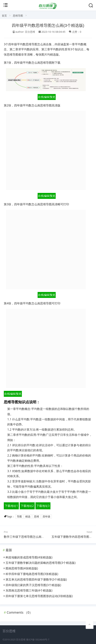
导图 (19, 516)
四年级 (46, 516)
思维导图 (18, 16)
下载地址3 (43, 506)
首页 (4, 16)
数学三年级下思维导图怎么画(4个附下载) (30, 537)
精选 (28, 516)
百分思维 (21, 640)
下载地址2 (27, 506)
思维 (37, 516)
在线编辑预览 (47, 97)
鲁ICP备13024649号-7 (38, 640)
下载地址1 (11, 506)
